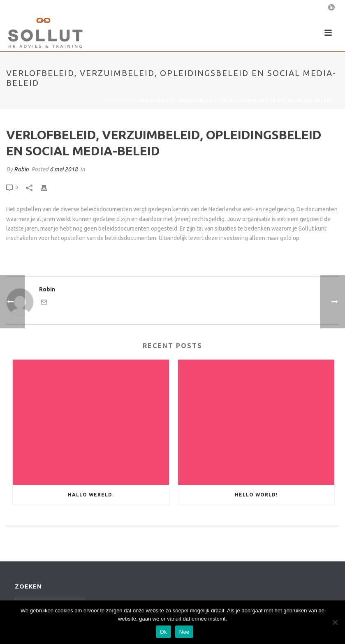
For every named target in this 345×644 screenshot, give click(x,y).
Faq (129, 100)
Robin (21, 169)
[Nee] (335, 622)
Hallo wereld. (91, 495)
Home (112, 100)
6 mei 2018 (64, 169)
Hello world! (256, 495)
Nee (184, 632)
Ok (163, 632)
